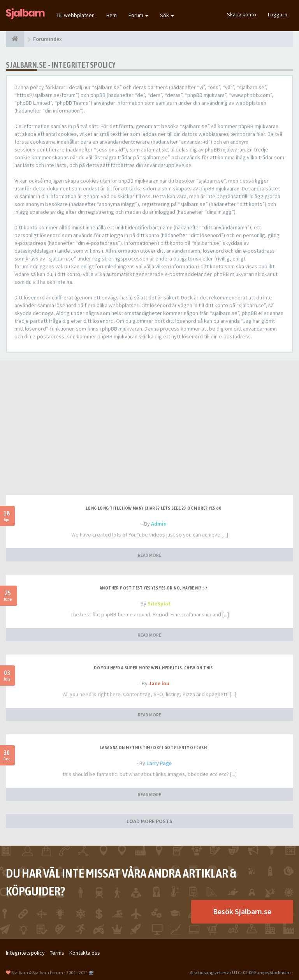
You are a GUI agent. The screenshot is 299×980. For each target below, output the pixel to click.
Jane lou (159, 683)
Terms (57, 953)
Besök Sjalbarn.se (242, 911)
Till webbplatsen (76, 15)
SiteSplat (159, 603)
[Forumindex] (15, 39)
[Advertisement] (149, 436)
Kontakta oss (85, 953)
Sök (167, 15)
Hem (112, 15)
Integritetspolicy (25, 953)
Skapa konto (242, 14)
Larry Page (159, 763)
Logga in (278, 14)
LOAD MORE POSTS (149, 821)
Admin (159, 524)
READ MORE (149, 555)
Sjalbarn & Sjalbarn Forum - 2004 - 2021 (50, 972)
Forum (138, 15)
